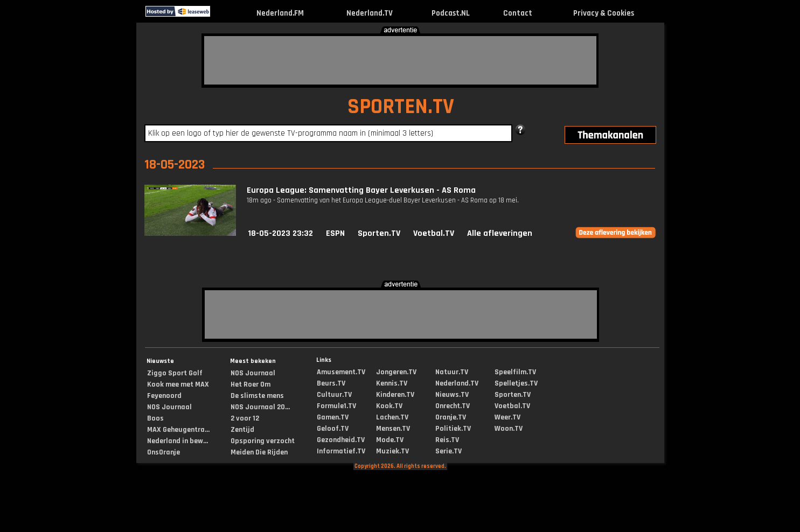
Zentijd (242, 430)
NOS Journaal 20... (260, 407)
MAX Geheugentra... (178, 430)
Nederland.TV (370, 13)
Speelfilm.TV (515, 372)
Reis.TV (447, 440)
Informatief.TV (341, 451)
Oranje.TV (451, 417)
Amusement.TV (341, 372)
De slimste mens (257, 396)
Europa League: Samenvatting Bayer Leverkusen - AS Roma (361, 190)
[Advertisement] (400, 60)
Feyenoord (164, 396)
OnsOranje (164, 452)
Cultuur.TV (334, 395)
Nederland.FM (280, 13)
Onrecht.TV (453, 406)
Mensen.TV (393, 429)
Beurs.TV (331, 383)
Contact (518, 13)
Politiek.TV (453, 429)
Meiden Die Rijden (259, 452)
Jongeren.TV (396, 372)
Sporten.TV (379, 233)
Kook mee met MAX (178, 384)
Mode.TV (390, 440)
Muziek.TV (392, 451)
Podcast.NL (451, 13)
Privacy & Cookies (604, 13)
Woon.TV (509, 429)
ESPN (335, 233)
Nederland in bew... (178, 441)
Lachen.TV (392, 417)
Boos (155, 418)
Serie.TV (448, 451)
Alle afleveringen (500, 233)
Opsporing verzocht (263, 441)
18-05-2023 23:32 (280, 233)
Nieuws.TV (452, 395)
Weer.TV (507, 417)
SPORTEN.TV (401, 107)
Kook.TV (389, 406)
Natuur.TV (452, 372)
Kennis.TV (392, 383)
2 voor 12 (245, 418)
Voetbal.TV (434, 233)
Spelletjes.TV (516, 383)
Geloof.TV (333, 429)
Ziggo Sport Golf (175, 373)
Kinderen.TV (395, 395)
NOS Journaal (169, 407)
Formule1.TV (336, 406)
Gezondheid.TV (341, 440)
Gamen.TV (333, 417)
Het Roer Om (251, 384)
